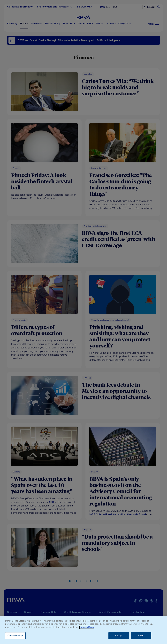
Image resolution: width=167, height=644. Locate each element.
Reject (141, 636)
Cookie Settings (15, 636)
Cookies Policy (87, 627)
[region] (83, 630)
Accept (119, 636)
